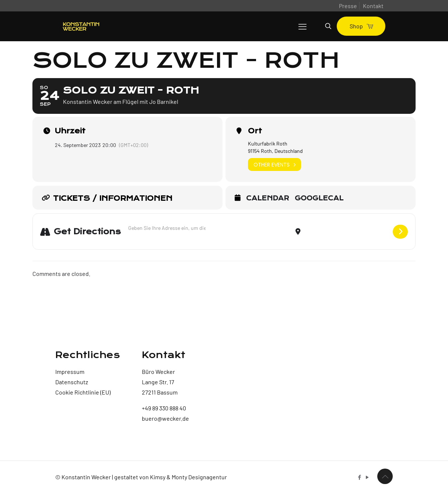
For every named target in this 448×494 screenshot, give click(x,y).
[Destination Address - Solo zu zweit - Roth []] (347, 232)
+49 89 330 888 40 (164, 408)
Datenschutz (72, 382)
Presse (348, 6)
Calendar (268, 199)
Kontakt (373, 6)
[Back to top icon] (385, 476)
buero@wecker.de (165, 418)
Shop (361, 26)
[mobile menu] (302, 26)
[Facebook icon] (359, 477)
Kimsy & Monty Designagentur (188, 477)
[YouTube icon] (367, 477)
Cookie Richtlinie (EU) (83, 392)
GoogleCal (319, 199)
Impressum (70, 372)
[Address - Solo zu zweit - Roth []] (167, 228)
